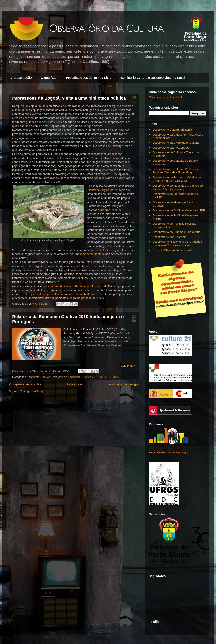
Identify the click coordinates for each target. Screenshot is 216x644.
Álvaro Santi (40, 304)
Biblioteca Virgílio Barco (102, 190)
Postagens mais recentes (25, 384)
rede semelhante (91, 254)
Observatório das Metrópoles (171, 148)
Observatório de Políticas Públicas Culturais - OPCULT (174, 225)
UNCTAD (113, 377)
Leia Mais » (128, 366)
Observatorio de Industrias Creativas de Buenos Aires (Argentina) (178, 187)
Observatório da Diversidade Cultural (176, 143)
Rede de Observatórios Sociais (172, 250)
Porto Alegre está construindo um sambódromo (65, 294)
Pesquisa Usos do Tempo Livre (89, 78)
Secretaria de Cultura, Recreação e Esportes (75, 286)
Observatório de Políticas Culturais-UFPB (179, 210)
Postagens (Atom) (32, 391)
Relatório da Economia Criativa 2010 (75, 377)
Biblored (105, 210)
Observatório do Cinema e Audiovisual (177, 232)
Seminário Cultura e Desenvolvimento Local (153, 78)
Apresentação (21, 78)
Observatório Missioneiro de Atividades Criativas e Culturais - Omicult (177, 243)
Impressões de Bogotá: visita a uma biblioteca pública (69, 98)
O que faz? (49, 78)
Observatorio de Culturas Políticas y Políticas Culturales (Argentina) (175, 171)
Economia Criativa (38, 377)
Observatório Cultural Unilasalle (172, 130)
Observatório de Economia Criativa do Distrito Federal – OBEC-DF (177, 179)
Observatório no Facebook (166, 97)
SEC (103, 377)
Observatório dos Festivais (169, 237)
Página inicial (75, 384)
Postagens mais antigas (124, 384)
